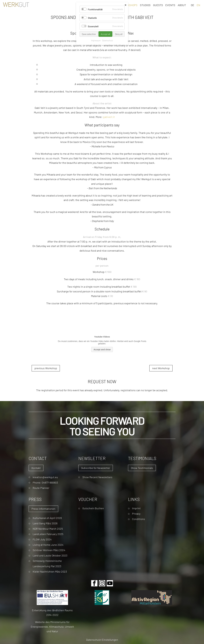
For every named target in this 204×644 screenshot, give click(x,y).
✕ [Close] (125, 5)
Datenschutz (108, 40)
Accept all (105, 34)
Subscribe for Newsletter (96, 468)
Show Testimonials (142, 468)
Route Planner (41, 488)
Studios (145, 5)
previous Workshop (46, 368)
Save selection (89, 34)
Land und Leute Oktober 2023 (50, 555)
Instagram (102, 583)
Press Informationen (43, 509)
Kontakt (36, 468)
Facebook (94, 583)
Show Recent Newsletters (97, 477)
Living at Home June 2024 (48, 545)
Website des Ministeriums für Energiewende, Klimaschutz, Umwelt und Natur (52, 626)
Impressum (96, 40)
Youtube (110, 583)
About (182, 5)
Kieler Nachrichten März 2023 (50, 571)
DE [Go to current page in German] (193, 5)
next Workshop (161, 368)
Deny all (119, 34)
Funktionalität (95, 9)
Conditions (138, 519)
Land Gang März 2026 (45, 523)
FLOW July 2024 (42, 539)
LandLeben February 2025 (48, 534)
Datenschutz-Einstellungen (102, 640)
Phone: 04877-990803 (45, 482)
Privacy (136, 514)
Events (170, 5)
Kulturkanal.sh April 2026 (47, 518)
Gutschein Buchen (93, 508)
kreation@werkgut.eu (45, 477)
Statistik (92, 18)
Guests (158, 5)
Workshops (130, 5)
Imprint (136, 508)
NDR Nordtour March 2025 (48, 529)
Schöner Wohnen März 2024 (49, 550)
